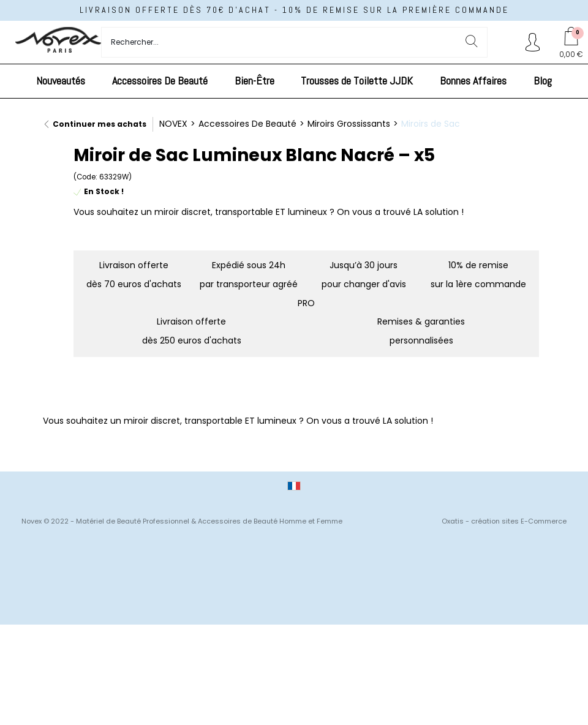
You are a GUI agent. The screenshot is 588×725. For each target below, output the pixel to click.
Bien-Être (254, 81)
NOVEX (173, 124)
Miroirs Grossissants (349, 124)
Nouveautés (61, 81)
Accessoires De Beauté (160, 81)
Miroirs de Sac (431, 124)
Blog (543, 81)
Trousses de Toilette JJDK (357, 81)
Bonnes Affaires (473, 81)
